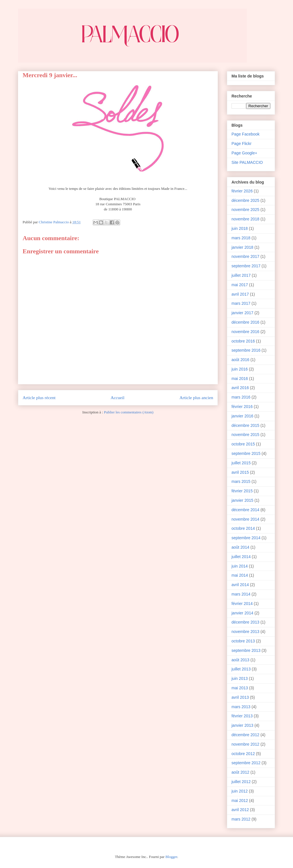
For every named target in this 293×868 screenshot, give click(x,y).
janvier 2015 (242, 500)
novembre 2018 (245, 219)
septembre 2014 (246, 538)
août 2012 (240, 772)
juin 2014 (240, 566)
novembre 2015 (245, 435)
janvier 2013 (242, 725)
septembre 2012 (246, 763)
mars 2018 (241, 238)
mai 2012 (240, 801)
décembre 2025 (245, 200)
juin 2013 (240, 678)
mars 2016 (241, 397)
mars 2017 (241, 303)
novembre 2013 (245, 632)
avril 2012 (240, 810)
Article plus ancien (196, 398)
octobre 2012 (243, 754)
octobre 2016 (243, 341)
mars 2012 (241, 819)
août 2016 (240, 360)
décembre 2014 (245, 510)
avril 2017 (240, 294)
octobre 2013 (243, 641)
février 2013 (242, 716)
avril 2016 (240, 388)
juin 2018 (240, 228)
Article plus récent (39, 398)
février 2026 (242, 191)
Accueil (117, 398)
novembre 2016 (245, 332)
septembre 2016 (246, 350)
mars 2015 (241, 481)
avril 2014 (240, 585)
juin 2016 (240, 369)
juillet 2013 (241, 669)
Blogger (171, 857)
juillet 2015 (241, 463)
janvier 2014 (242, 613)
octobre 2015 (243, 444)
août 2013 (240, 660)
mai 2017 (240, 285)
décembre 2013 (245, 622)
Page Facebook (246, 134)
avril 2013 (240, 697)
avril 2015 (240, 472)
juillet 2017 (241, 275)
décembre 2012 (245, 735)
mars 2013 (241, 707)
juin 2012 (240, 791)
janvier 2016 (242, 416)
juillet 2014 (241, 557)
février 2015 (242, 491)
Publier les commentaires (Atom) (129, 412)
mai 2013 (240, 688)
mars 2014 (241, 594)
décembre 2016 (245, 322)
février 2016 (242, 407)
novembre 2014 (245, 519)
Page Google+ (244, 153)
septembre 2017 (246, 266)
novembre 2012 (245, 744)
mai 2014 (240, 575)
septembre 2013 (246, 650)
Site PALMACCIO (247, 162)
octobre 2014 (243, 528)
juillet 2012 (241, 782)
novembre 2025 (245, 210)
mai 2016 (240, 379)
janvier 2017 (242, 313)
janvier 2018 (242, 247)
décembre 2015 (245, 425)
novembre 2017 (245, 256)
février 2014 (242, 604)
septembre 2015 (246, 453)
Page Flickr (241, 144)
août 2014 (240, 547)
